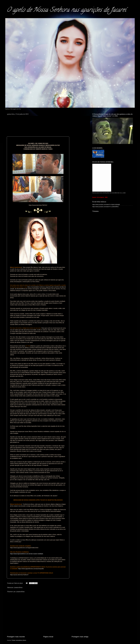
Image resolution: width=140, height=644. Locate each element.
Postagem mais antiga (80, 637)
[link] (38, 205)
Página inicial (48, 637)
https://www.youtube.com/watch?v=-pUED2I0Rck (105, 207)
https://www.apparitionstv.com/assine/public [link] (31, 569)
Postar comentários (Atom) (19, 640)
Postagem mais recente (16, 637)
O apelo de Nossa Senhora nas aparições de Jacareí (66, 10)
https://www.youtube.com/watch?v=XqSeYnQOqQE (106, 205)
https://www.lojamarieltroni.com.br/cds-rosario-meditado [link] (27, 554)
